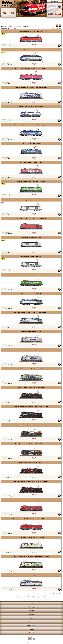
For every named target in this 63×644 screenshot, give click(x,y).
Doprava (31, 622)
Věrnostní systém (31, 625)
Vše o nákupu (31, 614)
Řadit (15, 28)
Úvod (31, 603)
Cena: (57, 4)
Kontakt (31, 633)
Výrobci (31, 611)
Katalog (31, 607)
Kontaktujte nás (33, 597)
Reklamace (31, 618)
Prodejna (32, 629)
